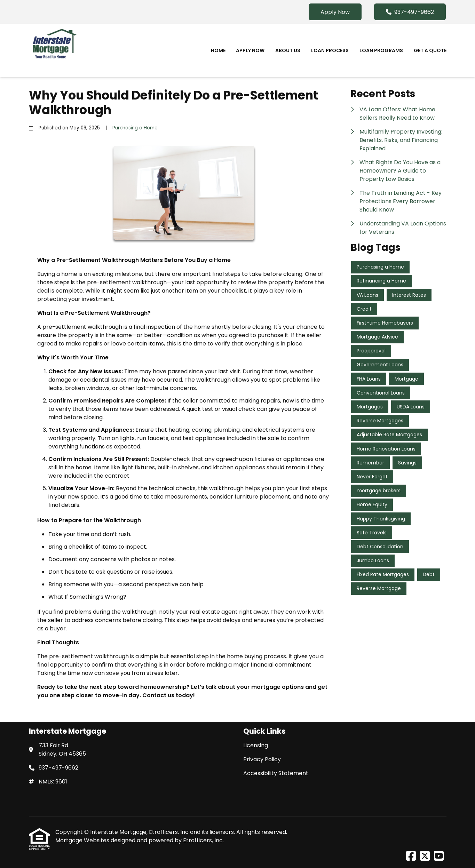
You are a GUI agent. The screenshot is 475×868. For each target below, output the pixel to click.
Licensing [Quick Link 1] (256, 745)
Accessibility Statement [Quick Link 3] (276, 773)
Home (218, 50)
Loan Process (330, 50)
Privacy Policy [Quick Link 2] (262, 759)
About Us (288, 50)
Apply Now (335, 12)
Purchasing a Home (135, 128)
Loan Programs (381, 50)
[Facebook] (411, 856)
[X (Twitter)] (425, 856)
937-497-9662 (410, 12)
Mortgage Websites (83, 840)
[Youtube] (439, 856)
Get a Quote (430, 50)
